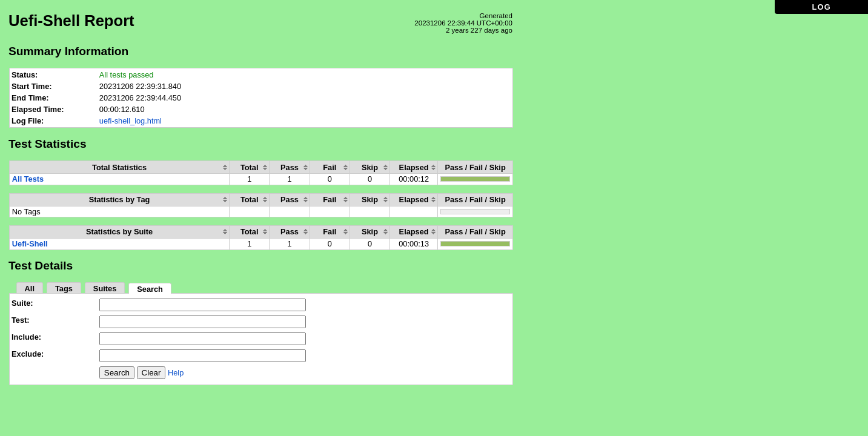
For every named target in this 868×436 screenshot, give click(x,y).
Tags (64, 289)
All (30, 289)
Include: (26, 337)
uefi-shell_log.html (131, 121)
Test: (21, 320)
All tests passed (127, 75)
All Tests (28, 179)
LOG (821, 7)
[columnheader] (120, 167)
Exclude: (28, 354)
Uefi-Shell (30, 244)
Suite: (22, 303)
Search (150, 289)
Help (176, 373)
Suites (105, 289)
